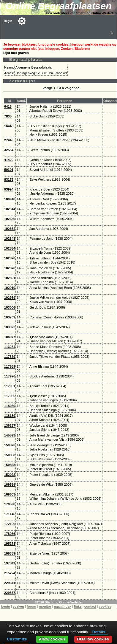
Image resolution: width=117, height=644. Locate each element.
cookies (105, 606)
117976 (10, 376)
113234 (10, 347)
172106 (10, 524)
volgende (72, 88)
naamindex (63, 606)
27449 (9, 140)
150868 (10, 465)
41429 (9, 160)
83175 (9, 179)
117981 (10, 386)
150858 (10, 455)
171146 (10, 514)
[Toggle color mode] (22, 21)
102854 (10, 248)
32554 (9, 150)
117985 (10, 396)
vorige (48, 88)
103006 (10, 307)
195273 (10, 544)
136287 (10, 425)
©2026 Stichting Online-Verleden (59, 602)
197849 (10, 563)
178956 (10, 534)
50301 (9, 170)
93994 (9, 189)
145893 (10, 435)
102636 (10, 219)
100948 (10, 199)
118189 (10, 416)
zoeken (18, 606)
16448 (9, 126)
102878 (10, 268)
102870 (10, 258)
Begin (8, 21)
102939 (10, 298)
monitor (45, 606)
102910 (10, 288)
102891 (10, 278)
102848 (10, 239)
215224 (10, 573)
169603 (10, 494)
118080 (10, 406)
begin (6, 606)
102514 (10, 209)
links (78, 606)
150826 (10, 445)
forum (31, 606)
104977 (10, 337)
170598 (10, 504)
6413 (8, 106)
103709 (10, 317)
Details (99, 632)
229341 (10, 583)
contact (90, 606)
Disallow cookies (93, 639)
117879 (10, 357)
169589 (10, 484)
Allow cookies (52, 639)
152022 (10, 475)
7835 (8, 116)
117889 (10, 366)
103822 (10, 327)
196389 (10, 553)
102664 (10, 229)
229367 (10, 593)
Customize (17, 639)
